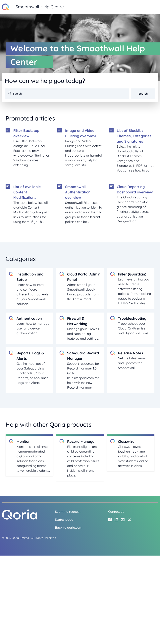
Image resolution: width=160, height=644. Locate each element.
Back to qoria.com (69, 527)
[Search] (67, 94)
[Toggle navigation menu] (151, 7)
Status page (64, 520)
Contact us (116, 512)
